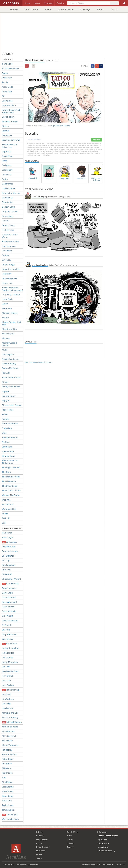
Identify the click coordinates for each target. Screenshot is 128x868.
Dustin (5, 221)
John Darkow (8, 685)
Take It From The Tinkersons (10, 462)
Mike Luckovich (9, 736)
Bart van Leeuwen (10, 551)
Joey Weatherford (10, 671)
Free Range (7, 251)
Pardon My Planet (10, 368)
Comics (70, 839)
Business (14, 9)
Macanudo (7, 308)
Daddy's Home (9, 188)
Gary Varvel (10, 644)
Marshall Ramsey (10, 717)
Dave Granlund (9, 597)
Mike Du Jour (8, 334)
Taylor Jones (8, 805)
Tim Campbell (8, 810)
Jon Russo (6, 694)
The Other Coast (10, 486)
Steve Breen (8, 791)
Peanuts (6, 373)
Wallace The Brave (11, 495)
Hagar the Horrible (11, 269)
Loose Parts (7, 299)
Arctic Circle (7, 87)
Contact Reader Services (108, 836)
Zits (4, 523)
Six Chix (6, 442)
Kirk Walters (8, 699)
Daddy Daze (7, 184)
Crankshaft (7, 170)
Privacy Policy (96, 864)
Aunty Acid (7, 91)
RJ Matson (7, 768)
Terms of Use (108, 864)
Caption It (7, 151)
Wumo (5, 514)
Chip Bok (6, 570)
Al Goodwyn (10, 542)
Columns (71, 843)
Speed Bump (8, 451)
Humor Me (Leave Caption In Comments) (12, 289)
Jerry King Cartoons (11, 294)
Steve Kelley (8, 796)
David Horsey (8, 607)
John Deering (10, 690)
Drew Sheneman (10, 620)
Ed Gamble (7, 625)
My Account (103, 839)
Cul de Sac (7, 174)
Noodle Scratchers (10, 359)
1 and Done (7, 64)
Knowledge (85, 9)
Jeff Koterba (7, 657)
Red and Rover (9, 396)
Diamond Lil (8, 198)
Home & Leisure (66, 9)
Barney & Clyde (9, 105)
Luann (5, 304)
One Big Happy (9, 364)
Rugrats (6, 419)
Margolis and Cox (10, 713)
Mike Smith (7, 741)
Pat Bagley (7, 750)
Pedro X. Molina (9, 754)
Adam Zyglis (8, 537)
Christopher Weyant (11, 579)
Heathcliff (6, 274)
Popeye (5, 391)
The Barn (6, 472)
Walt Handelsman (10, 819)
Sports (115, 9)
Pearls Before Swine (11, 377)
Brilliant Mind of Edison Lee (10, 146)
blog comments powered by (38, 362)
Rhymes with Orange (12, 405)
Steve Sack (7, 801)
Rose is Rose (8, 410)
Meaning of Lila (9, 329)
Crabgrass (7, 165)
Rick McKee (7, 782)
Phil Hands (7, 764)
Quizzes (70, 847)
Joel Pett (6, 667)
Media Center (103, 847)
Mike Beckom (8, 731)
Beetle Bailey (8, 117)
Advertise (86, 864)
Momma (6, 338)
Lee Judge (6, 704)
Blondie (5, 131)
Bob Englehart (9, 565)
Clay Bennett (10, 584)
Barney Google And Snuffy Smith (11, 111)
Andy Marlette (9, 547)
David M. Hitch (9, 611)
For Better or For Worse (10, 236)
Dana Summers (9, 588)
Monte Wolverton (10, 745)
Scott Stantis (8, 787)
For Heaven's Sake (10, 241)
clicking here (46, 155)
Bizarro (5, 126)
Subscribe (96, 140)
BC (3, 96)
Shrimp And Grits (10, 437)
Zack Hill (6, 518)
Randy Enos (7, 773)
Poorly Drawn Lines (11, 387)
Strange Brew (8, 456)
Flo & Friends (8, 230)
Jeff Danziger (8, 653)
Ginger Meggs (8, 264)
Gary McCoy (7, 639)
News (69, 836)
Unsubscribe (120, 864)
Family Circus (8, 225)
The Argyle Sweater (11, 467)
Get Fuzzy (6, 260)
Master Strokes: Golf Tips (11, 323)
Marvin (5, 318)
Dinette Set (7, 202)
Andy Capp (7, 78)
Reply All (6, 401)
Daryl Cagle (7, 593)
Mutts (5, 350)
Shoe (4, 433)
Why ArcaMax (103, 843)
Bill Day (6, 560)
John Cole (6, 681)
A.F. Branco (7, 533)
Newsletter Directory (106, 851)
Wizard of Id (8, 504)
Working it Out (9, 509)
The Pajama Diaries (11, 491)
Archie (5, 82)
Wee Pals (6, 500)
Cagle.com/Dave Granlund (61, 126)
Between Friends (10, 121)
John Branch (8, 676)
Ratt (4, 778)
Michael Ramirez (12, 722)
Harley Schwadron (10, 648)
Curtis (5, 179)
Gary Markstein (9, 634)
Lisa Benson (8, 708)
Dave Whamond (9, 602)
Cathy (5, 161)
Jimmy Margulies (10, 662)
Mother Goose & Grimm (9, 344)
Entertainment (31, 9)
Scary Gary (7, 428)
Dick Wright (7, 616)
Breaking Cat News (11, 140)
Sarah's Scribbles (10, 424)
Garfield (6, 255)
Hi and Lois (7, 283)
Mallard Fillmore (10, 313)
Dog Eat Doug (8, 207)
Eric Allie (6, 630)
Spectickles (7, 447)
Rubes (5, 414)
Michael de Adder (10, 727)
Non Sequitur (8, 354)
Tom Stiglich (10, 815)
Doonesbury (8, 216)
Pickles (5, 382)
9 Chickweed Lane (10, 68)
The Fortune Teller (11, 477)
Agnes (5, 73)
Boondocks (7, 135)
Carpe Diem (7, 156)
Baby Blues (7, 101)
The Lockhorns (9, 481)
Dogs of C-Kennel (10, 211)
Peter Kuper (8, 759)
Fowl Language (9, 246)
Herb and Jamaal (10, 278)
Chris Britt (7, 574)
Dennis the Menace (11, 193)
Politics (100, 9)
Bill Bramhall (8, 556)
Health (48, 9)
